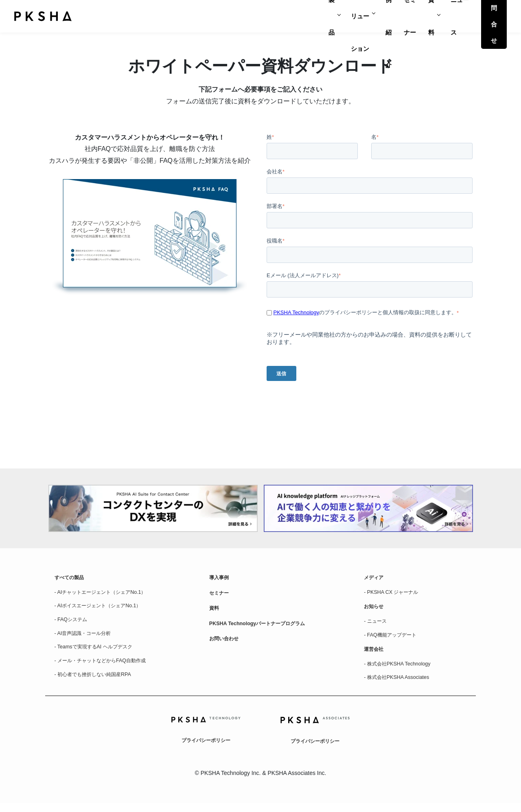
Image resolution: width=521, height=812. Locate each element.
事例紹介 (337, 16)
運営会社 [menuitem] (375, 655)
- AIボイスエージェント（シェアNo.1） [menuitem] (105, 609)
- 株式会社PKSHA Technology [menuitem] (402, 671)
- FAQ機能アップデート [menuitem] (394, 640)
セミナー (373, 16)
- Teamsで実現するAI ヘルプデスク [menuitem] (100, 653)
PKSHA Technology (297, 312)
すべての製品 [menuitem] (72, 579)
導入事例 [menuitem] (221, 579)
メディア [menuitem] (375, 579)
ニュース (438, 16)
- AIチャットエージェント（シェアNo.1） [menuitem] (108, 594)
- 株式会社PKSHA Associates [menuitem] (401, 685)
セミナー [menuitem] (221, 595)
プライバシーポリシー (206, 749)
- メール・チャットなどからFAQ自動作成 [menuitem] (108, 668)
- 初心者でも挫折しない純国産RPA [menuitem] (99, 682)
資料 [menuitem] (215, 611)
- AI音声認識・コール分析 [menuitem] (87, 638)
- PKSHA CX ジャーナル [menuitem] (395, 594)
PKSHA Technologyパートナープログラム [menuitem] (264, 628)
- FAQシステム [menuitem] (73, 624)
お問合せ (485, 16)
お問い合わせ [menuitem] (226, 644)
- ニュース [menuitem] (377, 625)
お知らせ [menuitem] (375, 610)
